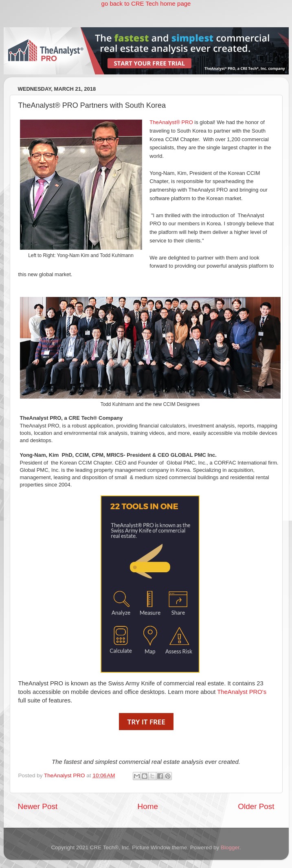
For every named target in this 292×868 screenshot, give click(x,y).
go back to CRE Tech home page (146, 3)
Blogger (230, 847)
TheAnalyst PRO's (242, 692)
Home (148, 806)
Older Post (256, 806)
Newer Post (38, 806)
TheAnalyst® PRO (171, 122)
